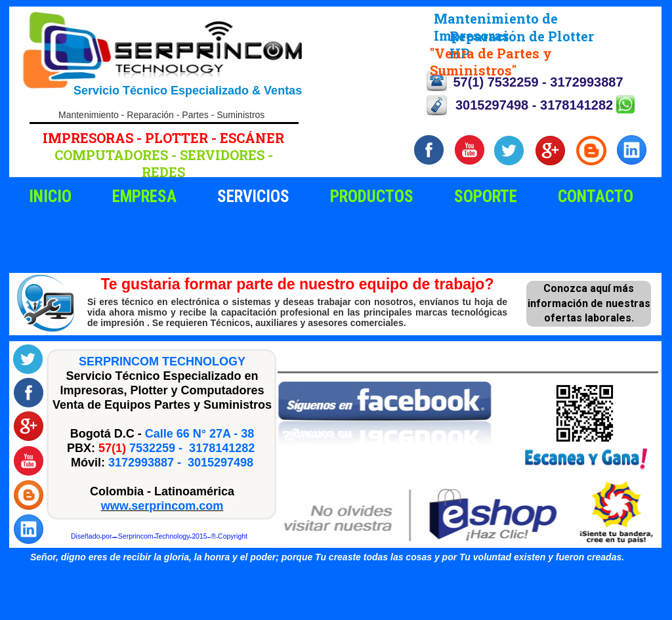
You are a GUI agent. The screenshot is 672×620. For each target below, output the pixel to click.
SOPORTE (486, 196)
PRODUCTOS (372, 196)
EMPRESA (144, 196)
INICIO (50, 196)
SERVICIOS (253, 196)
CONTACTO (596, 196)
